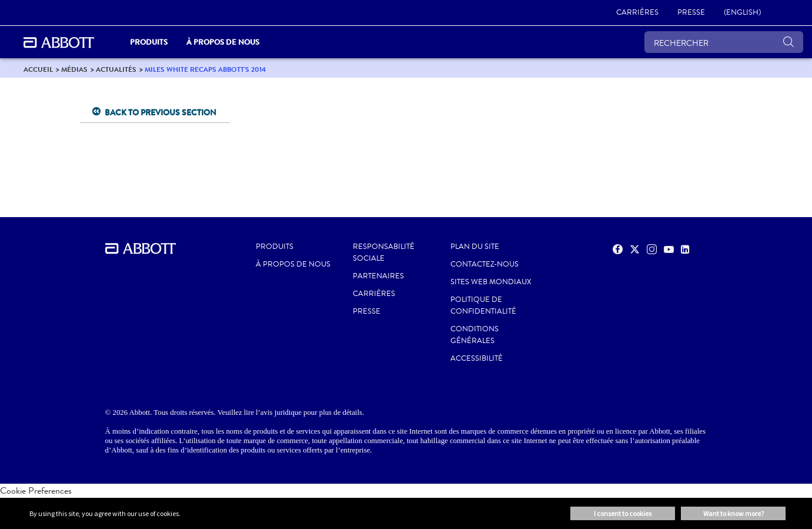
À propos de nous (293, 264)
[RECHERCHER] (724, 42)
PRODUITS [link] (149, 42)
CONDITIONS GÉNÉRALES (474, 335)
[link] (637, 13)
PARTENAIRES (378, 276)
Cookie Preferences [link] (36, 490)
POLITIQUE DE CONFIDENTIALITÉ (483, 305)
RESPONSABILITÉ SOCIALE (384, 252)
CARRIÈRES (374, 294)
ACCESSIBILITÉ (477, 358)
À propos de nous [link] (223, 42)
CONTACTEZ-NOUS (484, 264)
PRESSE (367, 311)
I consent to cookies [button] (623, 513)
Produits (275, 247)
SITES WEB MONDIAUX (491, 282)
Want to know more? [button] (734, 513)
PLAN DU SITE (475, 247)
